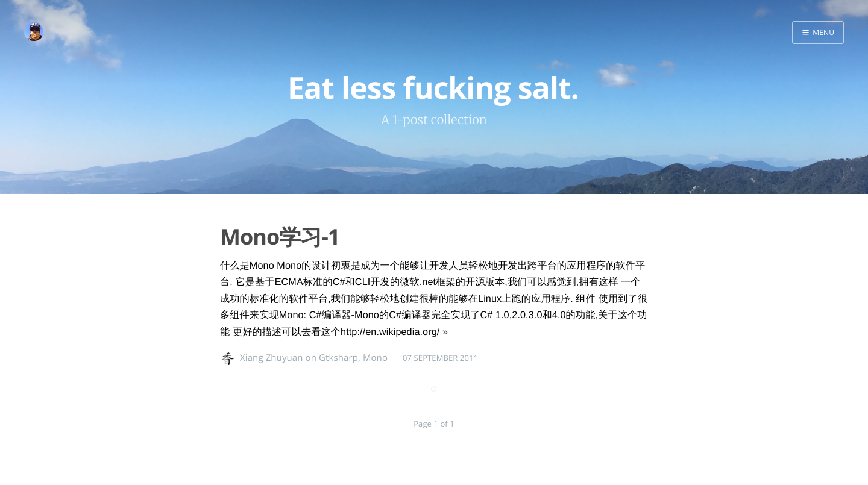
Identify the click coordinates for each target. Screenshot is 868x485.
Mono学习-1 (280, 236)
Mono (375, 358)
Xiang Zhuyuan (272, 358)
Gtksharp (338, 358)
